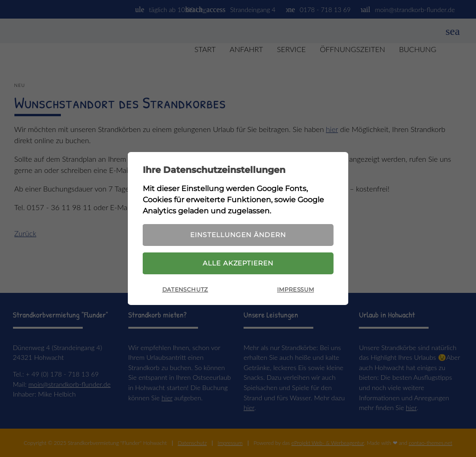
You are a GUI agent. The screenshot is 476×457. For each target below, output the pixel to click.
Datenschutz (185, 291)
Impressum (295, 291)
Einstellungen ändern (238, 234)
